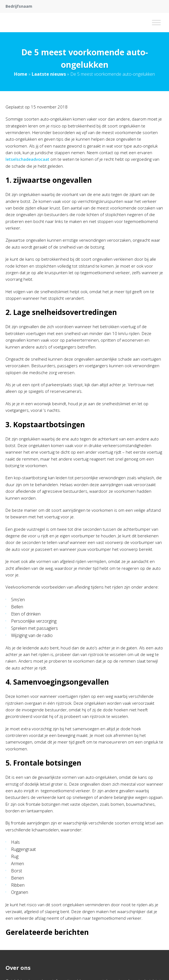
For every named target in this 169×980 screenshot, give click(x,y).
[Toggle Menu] (156, 22)
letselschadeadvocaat (27, 159)
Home (21, 74)
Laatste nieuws (49, 74)
